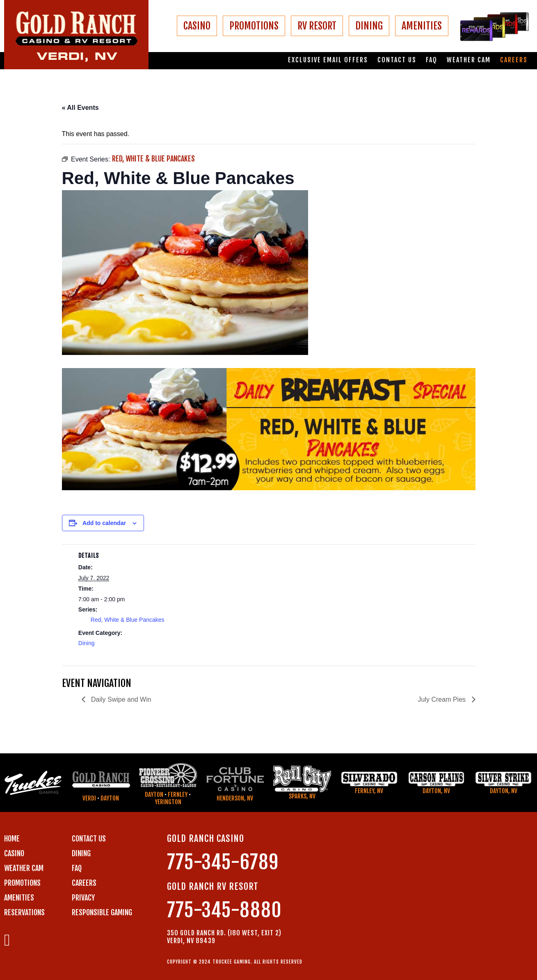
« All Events (80, 108)
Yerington (168, 802)
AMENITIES (422, 26)
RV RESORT (317, 26)
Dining (87, 643)
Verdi (89, 798)
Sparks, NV (302, 796)
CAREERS (84, 883)
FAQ (432, 60)
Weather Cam (469, 60)
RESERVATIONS (24, 912)
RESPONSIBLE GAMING (102, 912)
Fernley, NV (369, 791)
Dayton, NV (436, 791)
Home (12, 839)
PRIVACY (83, 898)
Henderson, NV (235, 798)
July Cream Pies (443, 699)
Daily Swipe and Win (120, 699)
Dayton (110, 798)
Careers (514, 60)
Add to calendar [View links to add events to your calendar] (104, 523)
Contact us (397, 60)
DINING (369, 26)
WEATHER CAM (24, 868)
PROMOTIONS (254, 26)
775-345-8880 (224, 910)
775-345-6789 (223, 862)
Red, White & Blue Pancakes (128, 620)
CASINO (197, 26)
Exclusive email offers (328, 60)
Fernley (178, 795)
